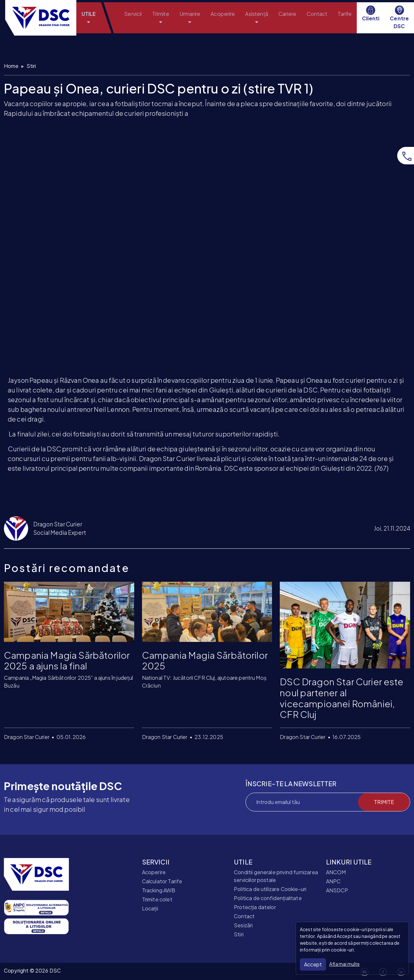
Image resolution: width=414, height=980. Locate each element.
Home (11, 66)
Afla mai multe (344, 964)
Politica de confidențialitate (268, 898)
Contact (244, 916)
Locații (150, 908)
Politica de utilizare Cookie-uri (270, 889)
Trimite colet (157, 899)
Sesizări (243, 925)
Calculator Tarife (162, 881)
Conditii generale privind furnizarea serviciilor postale (276, 876)
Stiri (31, 66)
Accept (313, 964)
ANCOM (336, 872)
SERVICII (156, 862)
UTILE (243, 862)
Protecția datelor (255, 907)
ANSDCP (337, 890)
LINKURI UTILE (349, 862)
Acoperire (154, 872)
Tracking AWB (159, 890)
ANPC (333, 881)
